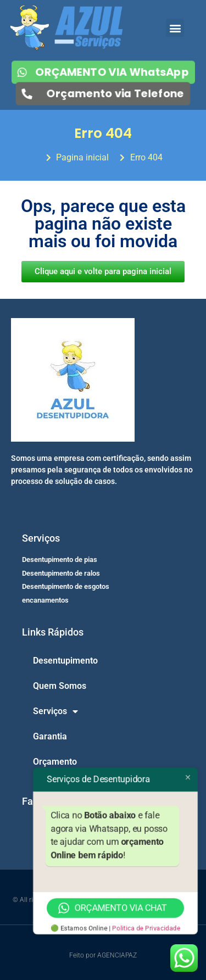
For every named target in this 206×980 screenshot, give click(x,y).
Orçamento (55, 762)
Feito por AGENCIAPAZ (103, 955)
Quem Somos (60, 686)
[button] (175, 28)
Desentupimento (65, 661)
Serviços (55, 711)
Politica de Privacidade (146, 928)
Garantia (50, 736)
